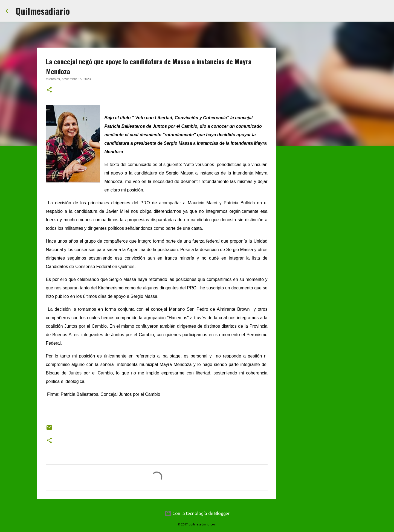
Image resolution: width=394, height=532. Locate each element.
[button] (49, 90)
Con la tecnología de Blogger (197, 513)
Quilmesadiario (43, 11)
